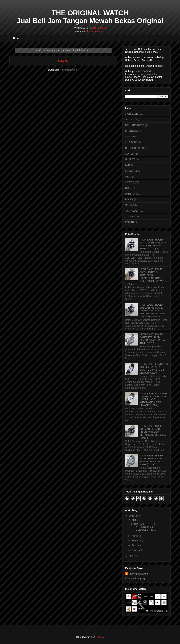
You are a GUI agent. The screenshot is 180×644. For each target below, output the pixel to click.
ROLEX (129, 199)
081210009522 (99, 28)
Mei (134, 520)
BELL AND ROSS (135, 125)
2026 (132, 516)
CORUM (130, 154)
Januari (136, 550)
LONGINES (131, 171)
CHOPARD (131, 142)
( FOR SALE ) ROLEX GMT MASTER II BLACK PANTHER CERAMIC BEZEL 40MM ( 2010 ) (153, 244)
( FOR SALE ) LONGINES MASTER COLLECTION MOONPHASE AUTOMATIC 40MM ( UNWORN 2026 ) (154, 399)
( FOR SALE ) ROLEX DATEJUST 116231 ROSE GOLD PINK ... (144, 527)
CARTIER (130, 137)
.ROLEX (130, 119)
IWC (127, 165)
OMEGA (130, 182)
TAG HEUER (132, 211)
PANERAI (130, 194)
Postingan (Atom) (69, 70)
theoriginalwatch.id (96, 31)
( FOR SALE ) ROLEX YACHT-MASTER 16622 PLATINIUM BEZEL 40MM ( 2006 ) (153, 460)
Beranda (63, 61)
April (134, 536)
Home (17, 38)
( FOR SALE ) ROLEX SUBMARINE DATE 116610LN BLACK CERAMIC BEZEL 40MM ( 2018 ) (153, 432)
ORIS (128, 188)
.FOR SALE (131, 114)
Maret (135, 541)
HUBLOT (130, 159)
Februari (136, 545)
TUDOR (129, 216)
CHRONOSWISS (134, 148)
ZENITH (130, 222)
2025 (132, 556)
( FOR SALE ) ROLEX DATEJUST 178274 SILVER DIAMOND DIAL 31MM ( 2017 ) (153, 339)
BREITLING (132, 131)
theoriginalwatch (138, 574)
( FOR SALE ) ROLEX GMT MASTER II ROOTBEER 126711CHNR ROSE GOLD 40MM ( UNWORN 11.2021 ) (146, 277)
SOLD (128, 205)
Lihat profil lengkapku (137, 578)
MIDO (128, 177)
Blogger (99, 637)
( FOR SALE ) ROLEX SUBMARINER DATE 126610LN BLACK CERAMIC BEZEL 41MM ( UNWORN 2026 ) (153, 311)
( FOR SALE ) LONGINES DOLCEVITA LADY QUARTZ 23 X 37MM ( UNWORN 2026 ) (154, 368)
